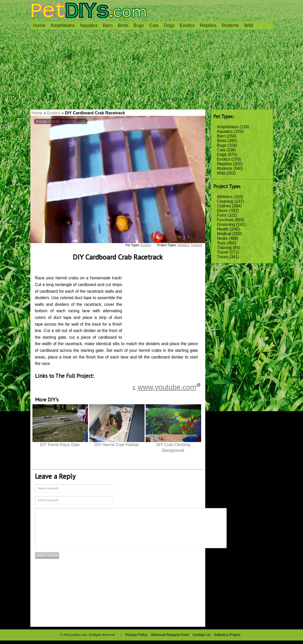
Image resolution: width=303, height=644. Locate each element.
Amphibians (63, 25)
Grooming (226, 224)
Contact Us (202, 635)
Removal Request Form (170, 635)
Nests (222, 238)
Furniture (225, 220)
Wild (249, 25)
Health (223, 229)
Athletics (225, 197)
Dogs (169, 25)
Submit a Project (227, 635)
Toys (221, 243)
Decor (223, 211)
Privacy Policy (136, 635)
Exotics (187, 25)
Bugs (139, 25)
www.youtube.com (169, 387)
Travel (223, 252)
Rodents (230, 25)
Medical (224, 234)
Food (222, 215)
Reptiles (208, 25)
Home (39, 25)
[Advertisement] (152, 71)
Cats (154, 25)
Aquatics (89, 25)
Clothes (224, 206)
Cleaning (225, 201)
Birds (123, 25)
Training (224, 248)
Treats (223, 257)
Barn (108, 25)
